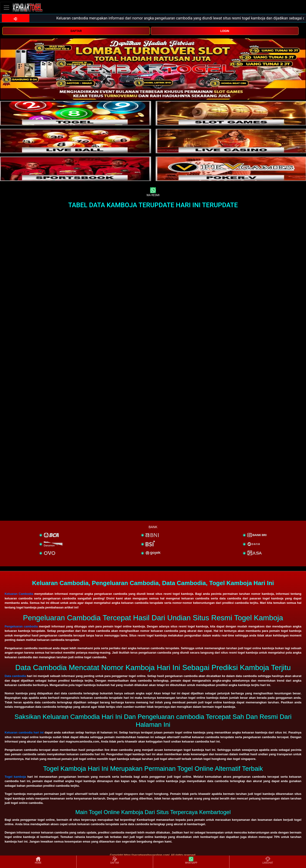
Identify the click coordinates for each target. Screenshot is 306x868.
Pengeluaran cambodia (21, 626)
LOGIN (225, 31)
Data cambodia (15, 676)
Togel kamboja (15, 777)
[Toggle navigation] (6, 8)
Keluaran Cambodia (19, 594)
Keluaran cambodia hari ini (24, 732)
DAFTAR (76, 31)
